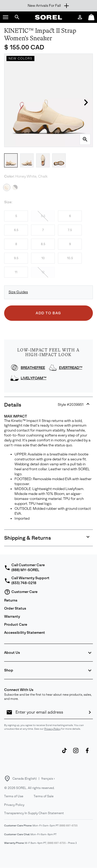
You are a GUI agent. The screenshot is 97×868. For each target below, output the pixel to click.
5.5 (43, 216)
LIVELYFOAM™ (33, 378)
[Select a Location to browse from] (7, 779)
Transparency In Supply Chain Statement (34, 813)
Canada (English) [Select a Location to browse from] (24, 779)
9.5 (16, 258)
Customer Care (21, 592)
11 (16, 272)
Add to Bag (48, 313)
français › (48, 779)
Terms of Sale (44, 796)
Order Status (15, 608)
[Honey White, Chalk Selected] (7, 187)
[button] (6, 17)
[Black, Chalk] (15, 187)
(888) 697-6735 (68, 825)
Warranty (12, 616)
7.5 (70, 230)
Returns (11, 600)
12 (43, 272)
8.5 (43, 244)
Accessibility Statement (25, 633)
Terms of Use (14, 796)
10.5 (70, 258)
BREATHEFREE (33, 368)
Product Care (16, 625)
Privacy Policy (52, 729)
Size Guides (18, 292)
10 (43, 258)
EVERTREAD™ (71, 368)
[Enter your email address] (50, 712)
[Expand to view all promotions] (48, 6)
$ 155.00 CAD (24, 47)
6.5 (16, 230)
